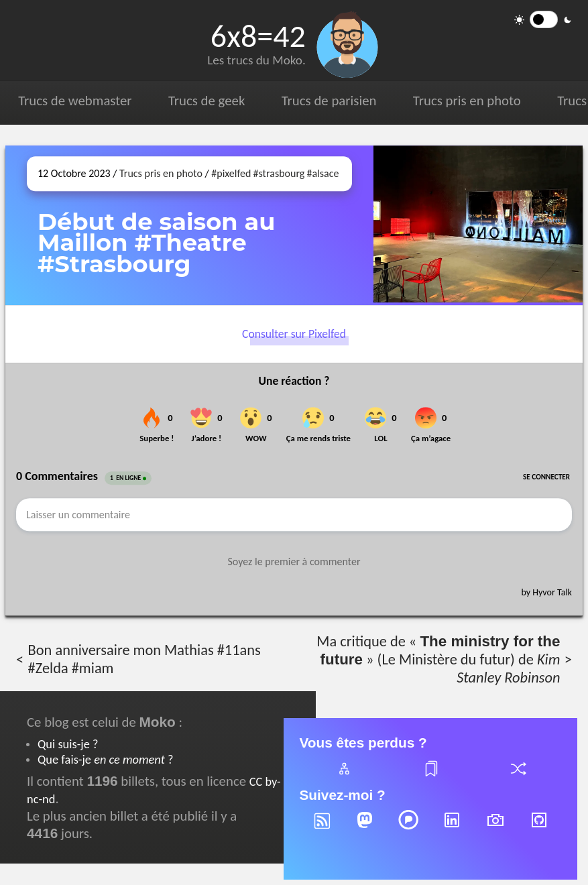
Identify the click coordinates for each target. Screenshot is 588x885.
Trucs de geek (207, 101)
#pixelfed (231, 173)
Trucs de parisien (329, 101)
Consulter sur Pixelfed (294, 335)
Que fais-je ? (105, 759)
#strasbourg (279, 173)
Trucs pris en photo (467, 101)
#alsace (322, 173)
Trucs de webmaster (75, 101)
